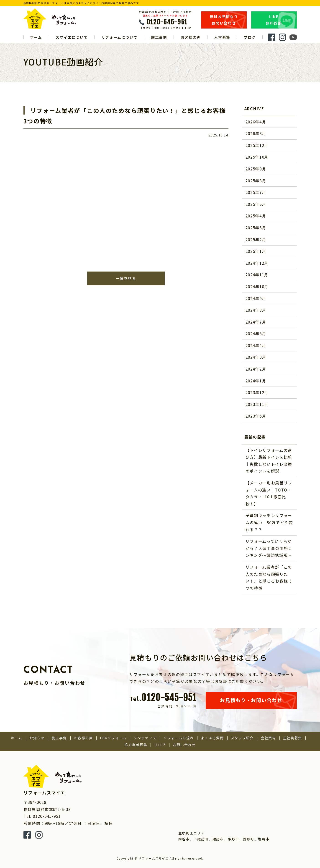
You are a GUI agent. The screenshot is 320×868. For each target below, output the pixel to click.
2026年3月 (256, 133)
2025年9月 (256, 169)
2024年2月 (256, 369)
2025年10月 (257, 157)
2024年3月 (256, 357)
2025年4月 (256, 216)
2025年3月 (256, 228)
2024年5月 (256, 333)
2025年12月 (257, 145)
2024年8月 (256, 310)
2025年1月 (256, 251)
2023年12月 (257, 392)
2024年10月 (257, 286)
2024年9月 (256, 298)
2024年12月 (257, 263)
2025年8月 (256, 181)
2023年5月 (256, 416)
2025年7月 (256, 192)
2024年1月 (256, 381)
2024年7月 (256, 322)
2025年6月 (256, 204)
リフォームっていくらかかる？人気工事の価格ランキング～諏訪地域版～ (269, 548)
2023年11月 (257, 404)
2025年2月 (256, 239)
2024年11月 (257, 275)
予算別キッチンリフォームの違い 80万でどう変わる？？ (269, 522)
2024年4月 (256, 345)
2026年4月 (256, 122)
